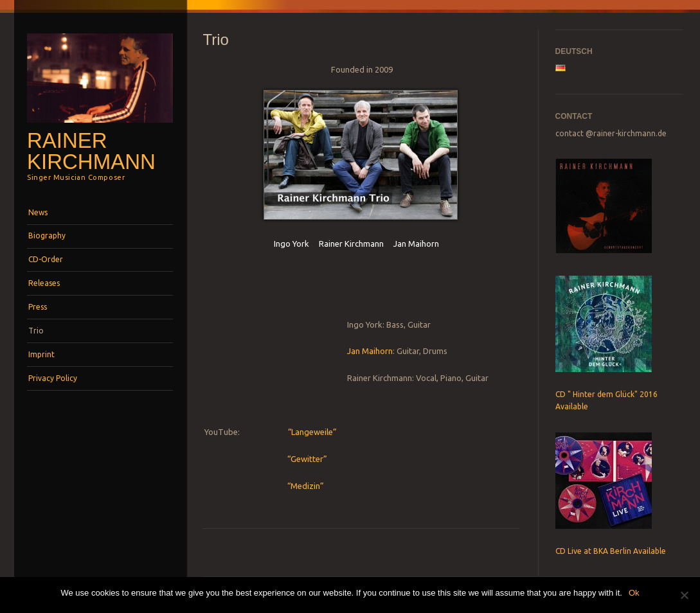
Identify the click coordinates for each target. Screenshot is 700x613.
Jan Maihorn (370, 351)
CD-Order (46, 259)
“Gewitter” (307, 459)
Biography (47, 235)
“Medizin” (306, 486)
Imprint (41, 354)
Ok (634, 593)
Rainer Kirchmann (91, 151)
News (38, 212)
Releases (44, 283)
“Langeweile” (311, 432)
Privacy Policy (53, 378)
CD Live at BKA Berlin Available (611, 551)
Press (38, 307)
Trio (36, 331)
